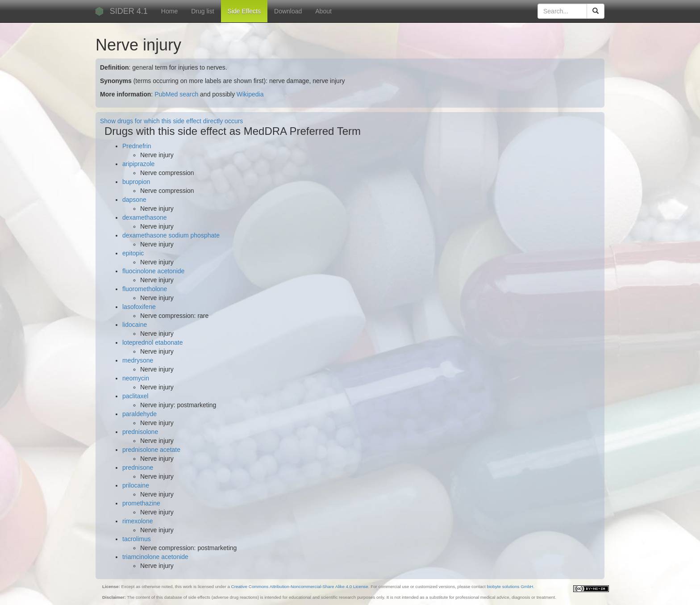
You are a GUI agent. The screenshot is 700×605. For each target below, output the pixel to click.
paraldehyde (140, 414)
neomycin (136, 378)
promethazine (141, 503)
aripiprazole (138, 164)
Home (169, 11)
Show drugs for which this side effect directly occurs (171, 121)
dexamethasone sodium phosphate (171, 235)
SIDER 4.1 (129, 11)
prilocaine (136, 485)
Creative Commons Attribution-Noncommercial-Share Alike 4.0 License (300, 586)
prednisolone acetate (151, 450)
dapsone (134, 200)
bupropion (136, 182)
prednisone (138, 467)
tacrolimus (137, 539)
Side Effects (244, 11)
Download (288, 11)
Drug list (202, 11)
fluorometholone (145, 289)
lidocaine (135, 325)
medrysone (138, 360)
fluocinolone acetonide (153, 271)
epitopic (133, 253)
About (323, 11)
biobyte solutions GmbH (510, 586)
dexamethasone (145, 217)
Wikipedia (250, 94)
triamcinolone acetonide (155, 557)
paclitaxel (135, 396)
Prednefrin (137, 146)
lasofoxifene (139, 307)
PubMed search (176, 94)
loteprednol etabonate (152, 342)
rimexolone (137, 521)
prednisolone (140, 432)
